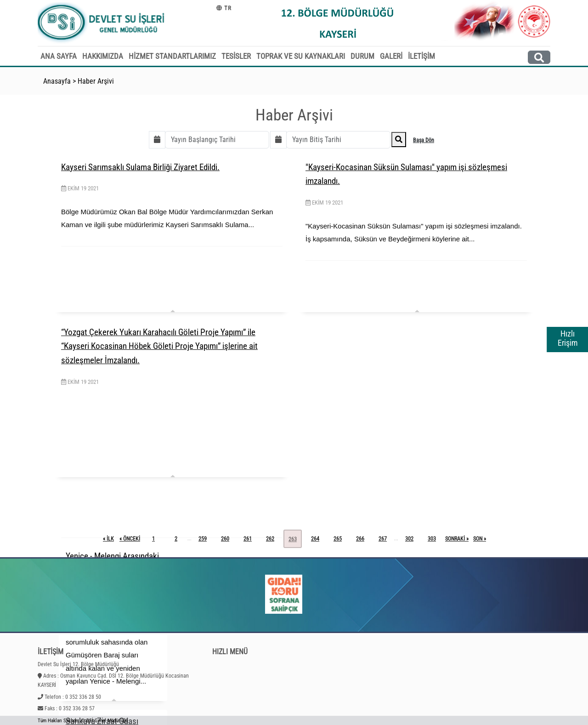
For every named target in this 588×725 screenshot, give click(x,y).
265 (338, 539)
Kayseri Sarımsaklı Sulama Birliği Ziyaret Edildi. (140, 167)
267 (383, 539)
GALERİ (391, 56)
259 (203, 539)
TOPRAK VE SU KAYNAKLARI (301, 56)
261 (248, 539)
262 (270, 539)
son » (480, 539)
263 (293, 539)
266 (360, 539)
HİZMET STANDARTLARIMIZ (172, 56)
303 (432, 539)
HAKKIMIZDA (103, 56)
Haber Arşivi (96, 81)
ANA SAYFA (59, 56)
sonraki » (457, 539)
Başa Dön (424, 140)
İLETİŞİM (421, 56)
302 (409, 539)
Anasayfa (57, 81)
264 (315, 539)
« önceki (130, 539)
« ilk (108, 539)
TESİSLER (236, 56)
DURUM (362, 56)
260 (225, 539)
